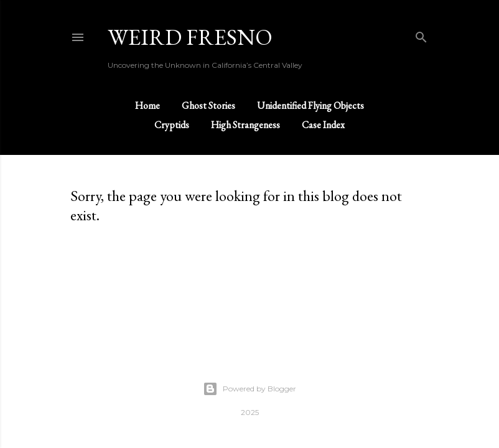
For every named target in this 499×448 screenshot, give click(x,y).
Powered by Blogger (250, 389)
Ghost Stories (208, 105)
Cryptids (172, 125)
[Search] (421, 35)
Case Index (323, 125)
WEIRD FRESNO (190, 37)
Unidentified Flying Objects (310, 105)
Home (147, 105)
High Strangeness (245, 125)
